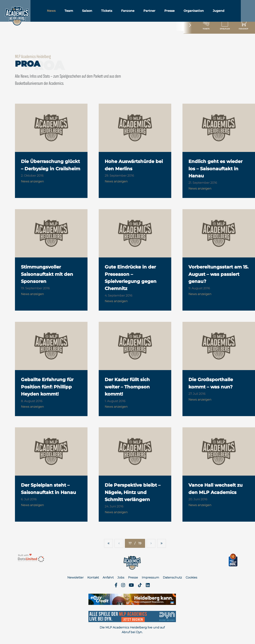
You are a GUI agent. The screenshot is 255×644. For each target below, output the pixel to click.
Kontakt (93, 577)
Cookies (191, 577)
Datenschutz (172, 577)
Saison (96, 13)
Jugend (227, 13)
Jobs (121, 577)
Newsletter (75, 577)
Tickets (115, 13)
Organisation (202, 13)
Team (78, 13)
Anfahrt (108, 577)
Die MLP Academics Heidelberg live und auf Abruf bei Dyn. (132, 630)
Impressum (150, 577)
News (60, 13)
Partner (158, 13)
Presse (178, 13)
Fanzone (137, 13)
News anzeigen (32, 181)
